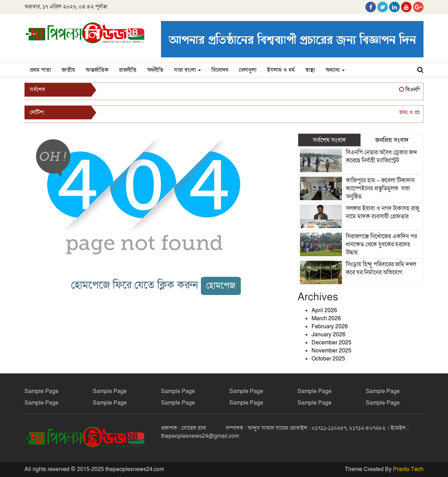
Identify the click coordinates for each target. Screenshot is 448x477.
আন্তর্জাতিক (97, 70)
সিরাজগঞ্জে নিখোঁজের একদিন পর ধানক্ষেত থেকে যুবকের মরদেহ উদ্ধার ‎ (381, 244)
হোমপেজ (221, 286)
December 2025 (331, 343)
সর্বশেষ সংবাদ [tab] (329, 140)
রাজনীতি (128, 70)
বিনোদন (220, 70)
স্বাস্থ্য (310, 70)
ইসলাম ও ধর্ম (281, 70)
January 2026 (328, 335)
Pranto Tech (408, 469)
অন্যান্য (335, 70)
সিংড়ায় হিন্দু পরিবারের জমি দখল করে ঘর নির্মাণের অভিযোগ (381, 268)
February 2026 (330, 327)
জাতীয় (68, 70)
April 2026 (324, 310)
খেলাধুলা (248, 70)
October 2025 (328, 359)
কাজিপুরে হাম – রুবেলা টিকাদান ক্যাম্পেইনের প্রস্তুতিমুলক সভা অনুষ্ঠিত (380, 188)
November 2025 (331, 351)
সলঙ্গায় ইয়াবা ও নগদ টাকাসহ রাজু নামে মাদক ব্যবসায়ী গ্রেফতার (383, 212)
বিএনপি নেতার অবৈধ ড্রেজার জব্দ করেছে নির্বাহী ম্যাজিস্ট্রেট (381, 156)
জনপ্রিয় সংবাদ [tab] (392, 140)
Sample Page (41, 391)
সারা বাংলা (187, 70)
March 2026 (326, 318)
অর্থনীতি (155, 70)
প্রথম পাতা (40, 70)
